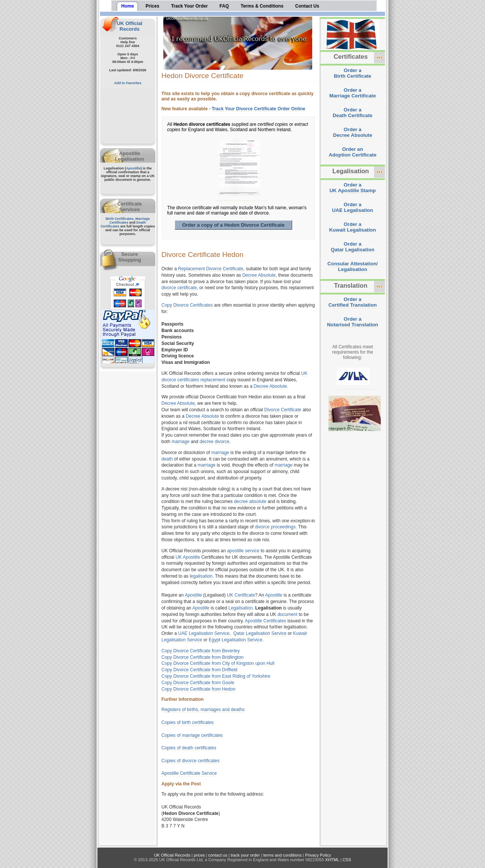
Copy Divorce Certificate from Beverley (201, 651)
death (167, 459)
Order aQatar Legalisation (353, 247)
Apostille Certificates (265, 621)
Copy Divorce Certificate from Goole (198, 683)
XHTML (332, 860)
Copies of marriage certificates (192, 735)
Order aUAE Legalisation (352, 207)
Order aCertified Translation (353, 302)
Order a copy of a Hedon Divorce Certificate (233, 225)
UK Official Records (129, 26)
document (287, 614)
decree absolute (250, 501)
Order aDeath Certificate (353, 113)
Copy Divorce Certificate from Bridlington (203, 657)
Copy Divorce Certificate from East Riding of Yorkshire (216, 676)
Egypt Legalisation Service (235, 640)
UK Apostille (188, 557)
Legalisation (241, 608)
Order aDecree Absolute (353, 132)
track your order (245, 855)
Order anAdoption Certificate (352, 152)
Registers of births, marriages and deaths (203, 710)
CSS (347, 860)
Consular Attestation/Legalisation (353, 266)
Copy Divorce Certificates (187, 305)
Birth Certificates (120, 219)
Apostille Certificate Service (189, 773)
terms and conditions (283, 855)
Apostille (133, 168)
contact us (218, 855)
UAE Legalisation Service (204, 633)
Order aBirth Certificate (353, 73)
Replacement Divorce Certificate (211, 269)
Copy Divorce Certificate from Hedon (198, 689)
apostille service (243, 551)
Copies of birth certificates (188, 722)
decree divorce (215, 442)
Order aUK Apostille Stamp (353, 188)
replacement (213, 380)
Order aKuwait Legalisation (353, 227)
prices (199, 855)
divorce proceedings (275, 527)
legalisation (201, 576)
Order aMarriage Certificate (353, 93)
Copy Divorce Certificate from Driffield (199, 670)
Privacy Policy (318, 855)
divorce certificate (179, 288)
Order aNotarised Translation (353, 322)
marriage (181, 442)
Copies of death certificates (189, 748)
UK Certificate (241, 595)
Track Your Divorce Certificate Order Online (259, 109)
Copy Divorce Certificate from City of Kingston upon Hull (218, 663)
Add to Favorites (128, 83)
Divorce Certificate (283, 410)
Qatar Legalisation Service (260, 633)
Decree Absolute (259, 275)
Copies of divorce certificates (190, 761)
